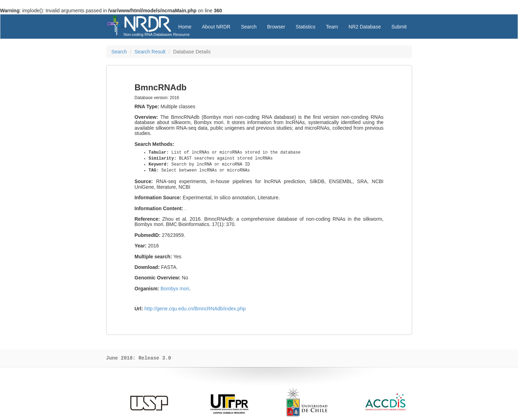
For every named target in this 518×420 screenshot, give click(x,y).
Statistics (306, 27)
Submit (399, 27)
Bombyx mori (175, 289)
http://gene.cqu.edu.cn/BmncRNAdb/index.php (195, 309)
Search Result (150, 52)
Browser (276, 27)
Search (249, 27)
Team (332, 27)
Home (185, 27)
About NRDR (216, 27)
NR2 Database (365, 27)
